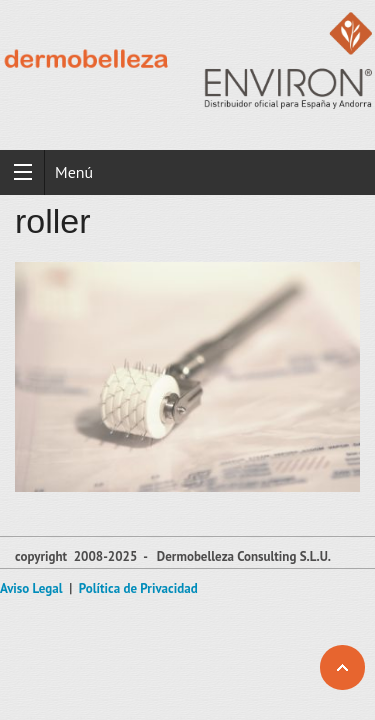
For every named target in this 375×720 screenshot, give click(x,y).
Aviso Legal (31, 588)
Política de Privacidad (138, 588)
